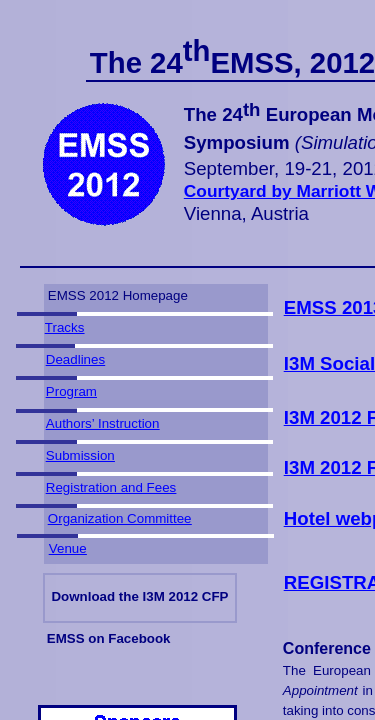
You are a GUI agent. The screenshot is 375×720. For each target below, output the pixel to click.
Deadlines (75, 359)
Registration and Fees (111, 487)
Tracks (65, 327)
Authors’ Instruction (103, 423)
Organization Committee (120, 518)
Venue (68, 548)
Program (71, 391)
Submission (80, 455)
